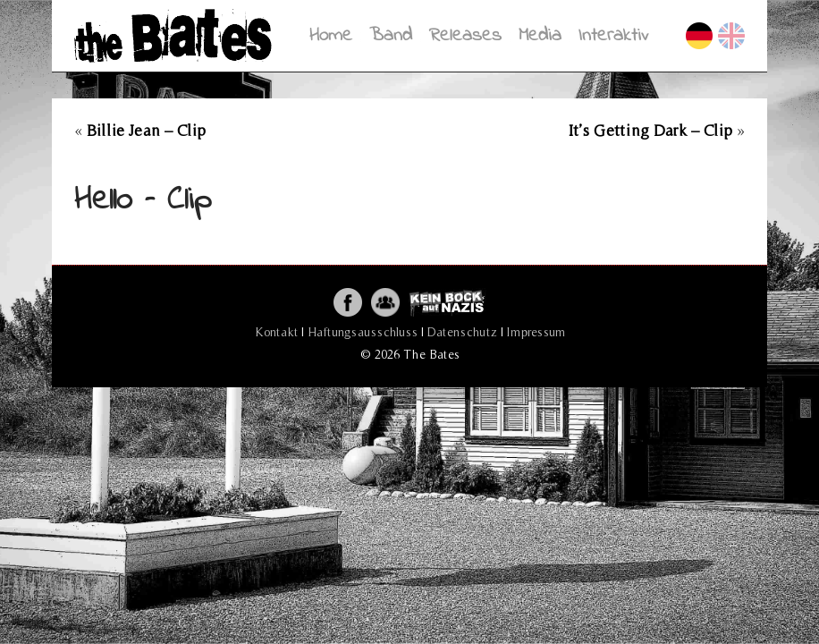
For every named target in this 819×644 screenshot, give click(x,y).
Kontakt (276, 332)
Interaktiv (613, 35)
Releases (465, 35)
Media (540, 35)
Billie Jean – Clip (146, 130)
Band (391, 35)
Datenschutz (462, 332)
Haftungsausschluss (363, 332)
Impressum (536, 332)
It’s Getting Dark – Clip (650, 130)
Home (331, 35)
